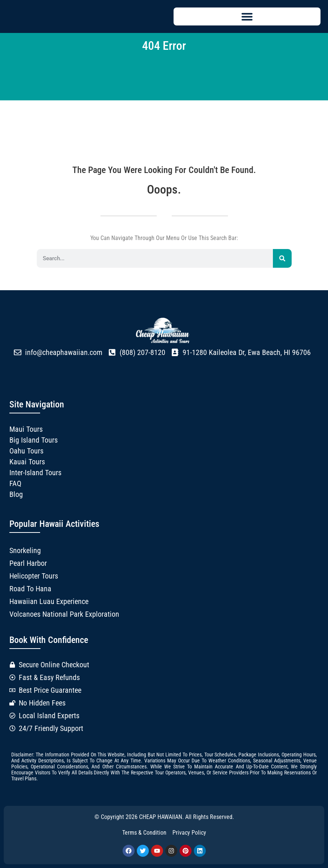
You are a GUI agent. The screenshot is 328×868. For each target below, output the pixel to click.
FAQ (15, 483)
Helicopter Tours (34, 576)
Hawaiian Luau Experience (49, 601)
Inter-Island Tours (35, 473)
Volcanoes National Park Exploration (64, 614)
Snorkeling (25, 550)
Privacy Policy (189, 833)
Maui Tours (26, 429)
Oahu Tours (26, 451)
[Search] (282, 258)
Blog (16, 494)
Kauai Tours (27, 462)
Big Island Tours (34, 440)
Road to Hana (30, 589)
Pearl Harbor (28, 563)
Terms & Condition (144, 833)
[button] (247, 16)
